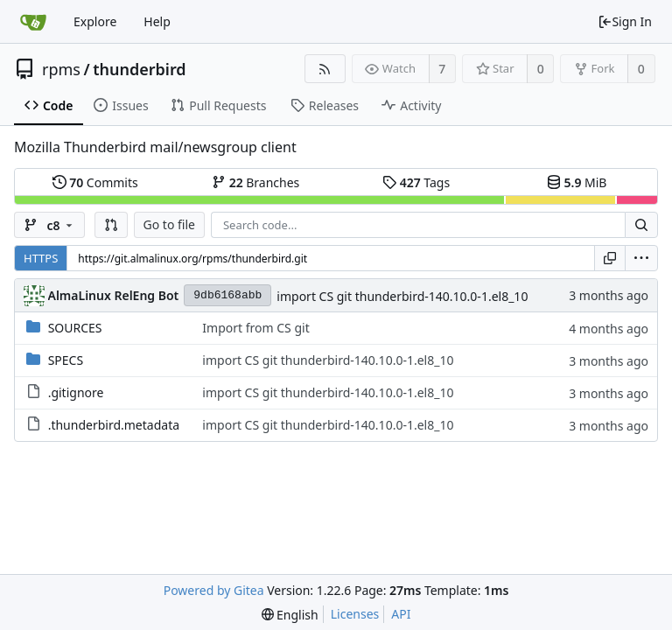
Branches (255, 182)
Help (157, 21)
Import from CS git (255, 328)
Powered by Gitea (214, 590)
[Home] (33, 22)
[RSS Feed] (325, 69)
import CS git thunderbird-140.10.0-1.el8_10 (402, 296)
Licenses (355, 614)
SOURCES (75, 328)
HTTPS (41, 258)
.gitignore (76, 392)
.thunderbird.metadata (114, 425)
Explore (95, 21)
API (401, 614)
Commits (95, 182)
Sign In (625, 21)
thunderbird (139, 69)
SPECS (66, 360)
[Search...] (641, 225)
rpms (61, 69)
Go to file (169, 224)
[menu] (641, 258)
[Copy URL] (610, 258)
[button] (111, 225)
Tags (416, 182)
